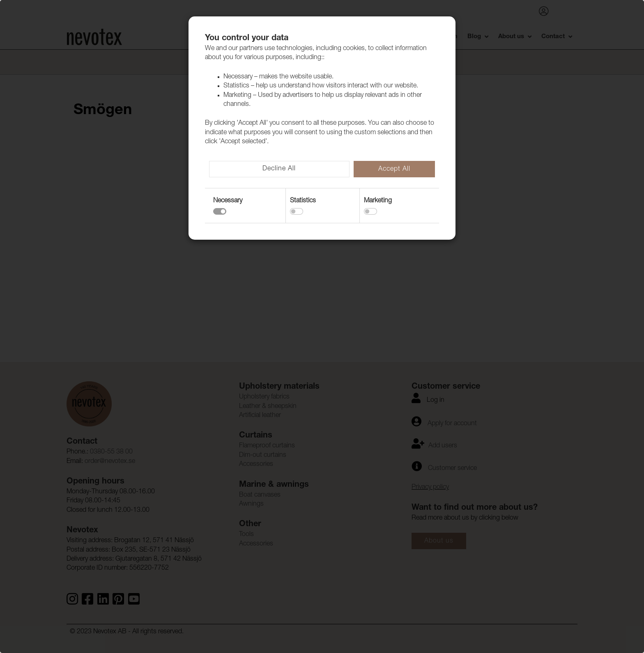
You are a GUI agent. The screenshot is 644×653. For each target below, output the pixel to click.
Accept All (394, 170)
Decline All (279, 169)
